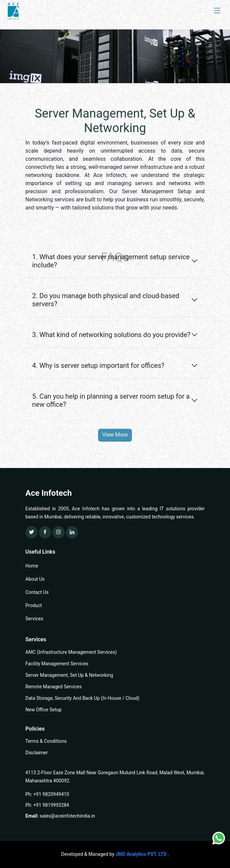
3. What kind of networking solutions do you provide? (111, 335)
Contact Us (37, 592)
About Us (35, 579)
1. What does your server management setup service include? (111, 261)
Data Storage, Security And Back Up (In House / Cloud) (82, 698)
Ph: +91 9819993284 (47, 805)
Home (32, 566)
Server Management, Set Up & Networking (69, 675)
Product (34, 605)
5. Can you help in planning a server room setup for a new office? (111, 400)
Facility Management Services (57, 664)
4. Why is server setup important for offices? (98, 365)
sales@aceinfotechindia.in (67, 816)
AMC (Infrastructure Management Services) (71, 652)
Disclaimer (37, 753)
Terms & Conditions (46, 741)
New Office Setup (43, 710)
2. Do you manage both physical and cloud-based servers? (106, 300)
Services (34, 619)
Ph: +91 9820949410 (47, 794)
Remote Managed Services (53, 687)
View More (115, 435)
